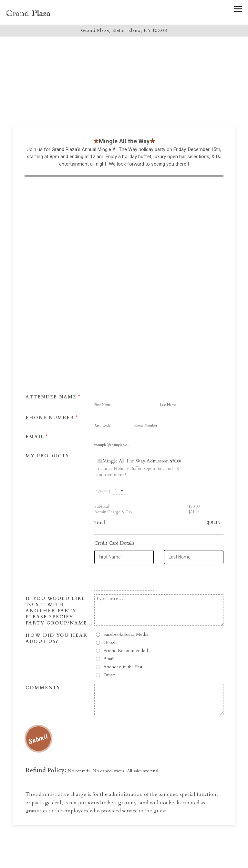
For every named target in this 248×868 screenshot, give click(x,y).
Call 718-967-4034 (124, 860)
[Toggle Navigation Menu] (238, 9)
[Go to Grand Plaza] (124, 31)
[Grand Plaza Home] (28, 12)
